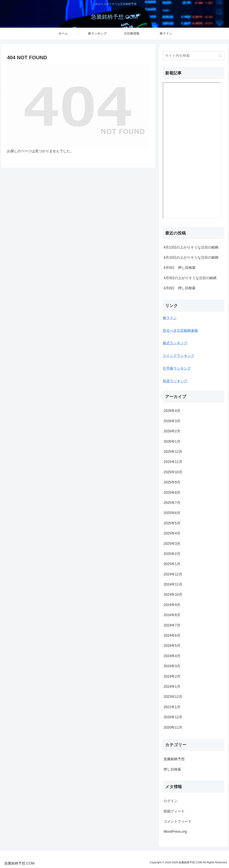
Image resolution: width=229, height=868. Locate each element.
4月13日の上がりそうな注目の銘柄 (191, 247)
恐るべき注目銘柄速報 (180, 331)
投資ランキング (175, 381)
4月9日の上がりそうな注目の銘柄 (190, 278)
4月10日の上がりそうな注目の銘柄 (191, 257)
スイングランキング (179, 356)
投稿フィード (174, 811)
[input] (194, 56)
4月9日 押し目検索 (180, 268)
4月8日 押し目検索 (180, 288)
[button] (220, 55)
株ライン (170, 318)
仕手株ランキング (177, 368)
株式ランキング (175, 343)
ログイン (171, 801)
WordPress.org (175, 832)
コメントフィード (178, 821)
